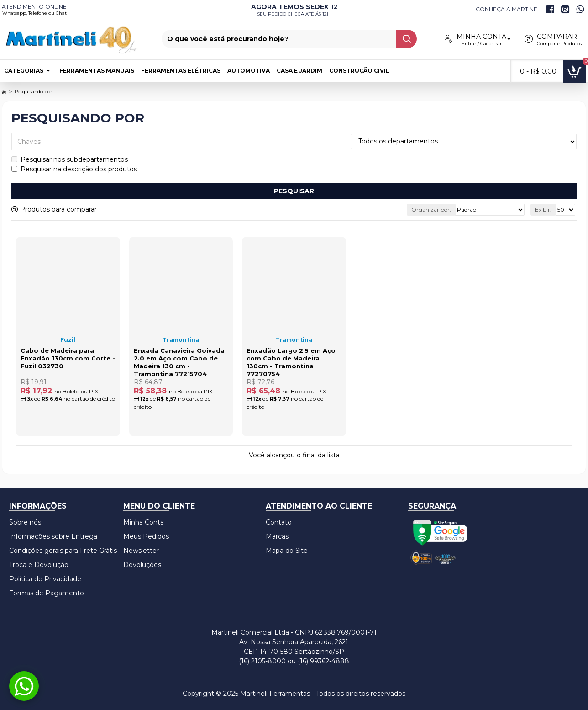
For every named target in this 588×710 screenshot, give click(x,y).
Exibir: (543, 209)
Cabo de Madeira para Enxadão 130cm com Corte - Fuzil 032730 (68, 358)
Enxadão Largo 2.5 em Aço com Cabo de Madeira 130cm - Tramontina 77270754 (291, 362)
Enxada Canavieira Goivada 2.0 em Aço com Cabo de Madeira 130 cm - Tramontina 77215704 (179, 362)
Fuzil (68, 340)
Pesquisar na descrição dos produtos (74, 169)
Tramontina (181, 340)
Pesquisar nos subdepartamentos (70, 159)
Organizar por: (431, 209)
